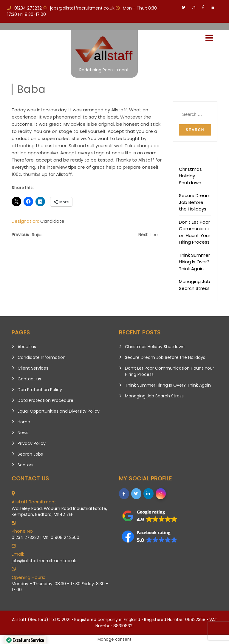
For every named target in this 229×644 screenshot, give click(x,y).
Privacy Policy (32, 443)
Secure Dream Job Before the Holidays (195, 202)
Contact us (29, 379)
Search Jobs (30, 454)
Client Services (33, 368)
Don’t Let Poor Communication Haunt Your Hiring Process (195, 232)
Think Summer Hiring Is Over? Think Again (194, 262)
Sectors (25, 465)
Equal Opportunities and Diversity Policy (59, 411)
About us (27, 347)
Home (24, 422)
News (23, 433)
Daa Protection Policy (40, 390)
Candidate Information (42, 357)
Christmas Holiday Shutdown (190, 176)
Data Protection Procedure (45, 400)
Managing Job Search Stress (195, 285)
